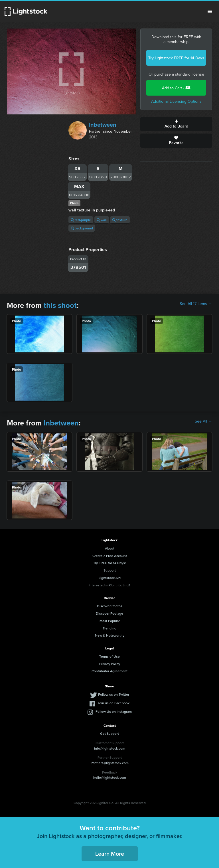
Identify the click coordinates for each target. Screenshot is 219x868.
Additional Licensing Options (176, 101)
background (82, 228)
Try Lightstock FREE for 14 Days (176, 58)
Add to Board (176, 124)
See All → (203, 421)
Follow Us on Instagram (114, 711)
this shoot (60, 305)
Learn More (110, 854)
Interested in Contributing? (109, 585)
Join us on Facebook (113, 703)
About (110, 548)
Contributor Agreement (109, 671)
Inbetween (103, 125)
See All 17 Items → (196, 304)
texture (120, 220)
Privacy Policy (110, 664)
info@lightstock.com (110, 748)
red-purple (81, 220)
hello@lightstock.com (110, 777)
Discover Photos (110, 606)
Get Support (109, 733)
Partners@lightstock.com (110, 763)
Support (110, 570)
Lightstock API (110, 578)
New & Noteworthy (110, 635)
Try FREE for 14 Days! (109, 563)
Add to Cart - (176, 88)
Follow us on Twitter (114, 694)
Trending (109, 628)
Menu (210, 11)
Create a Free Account (110, 556)
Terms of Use (109, 656)
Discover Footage (109, 613)
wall (102, 220)
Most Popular (110, 621)
